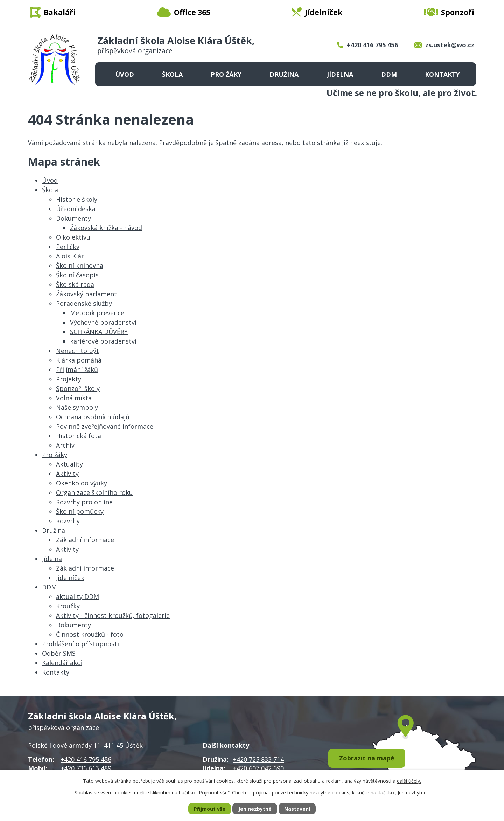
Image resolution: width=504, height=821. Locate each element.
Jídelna (340, 74)
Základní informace (85, 540)
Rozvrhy (68, 521)
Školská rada (75, 284)
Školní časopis (77, 275)
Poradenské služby (84, 303)
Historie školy (77, 199)
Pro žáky (226, 74)
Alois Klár (70, 256)
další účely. (409, 781)
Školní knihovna (80, 265)
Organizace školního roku (94, 492)
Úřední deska (76, 209)
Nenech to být (78, 351)
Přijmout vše (210, 809)
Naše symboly (77, 407)
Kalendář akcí (62, 663)
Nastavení (297, 809)
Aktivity (67, 474)
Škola (172, 74)
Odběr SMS (59, 653)
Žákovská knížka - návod (106, 228)
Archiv (65, 445)
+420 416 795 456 (86, 759)
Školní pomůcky (80, 511)
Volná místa (74, 398)
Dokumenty (73, 218)
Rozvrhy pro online (84, 502)
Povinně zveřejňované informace (105, 426)
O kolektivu (73, 237)
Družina (284, 74)
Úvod (125, 74)
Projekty (69, 379)
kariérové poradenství (103, 341)
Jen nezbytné (255, 809)
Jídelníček (70, 578)
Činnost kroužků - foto (90, 634)
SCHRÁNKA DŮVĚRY (99, 332)
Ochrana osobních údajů (93, 417)
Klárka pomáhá (79, 360)
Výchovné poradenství (103, 322)
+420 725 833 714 (258, 759)
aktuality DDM (78, 596)
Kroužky (68, 606)
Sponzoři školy (78, 388)
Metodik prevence (97, 313)
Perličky (68, 247)
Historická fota (79, 436)
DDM (389, 74)
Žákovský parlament (86, 294)
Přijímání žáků (77, 370)
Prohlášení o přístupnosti (80, 644)
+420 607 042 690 (258, 768)
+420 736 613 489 (86, 768)
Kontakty (442, 74)
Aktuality (69, 464)
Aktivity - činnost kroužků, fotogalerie (113, 615)
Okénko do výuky (82, 483)
